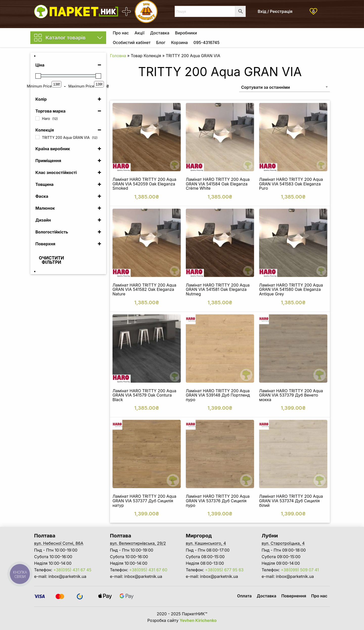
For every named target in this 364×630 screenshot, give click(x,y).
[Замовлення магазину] (285, 87)
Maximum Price (81, 86)
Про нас (121, 33)
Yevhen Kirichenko (198, 620)
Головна (118, 56)
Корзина (179, 42)
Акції (139, 33)
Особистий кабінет (132, 42)
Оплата (244, 596)
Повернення (294, 596)
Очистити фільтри (51, 260)
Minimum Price (39, 86)
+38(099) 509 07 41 (300, 570)
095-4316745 (206, 42)
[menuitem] (121, 33)
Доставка (160, 33)
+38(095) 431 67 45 (72, 570)
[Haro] (37, 118)
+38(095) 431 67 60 (148, 570)
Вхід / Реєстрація (275, 11)
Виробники (186, 33)
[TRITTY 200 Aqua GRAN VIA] (37, 137)
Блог (161, 42)
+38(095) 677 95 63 (224, 570)
